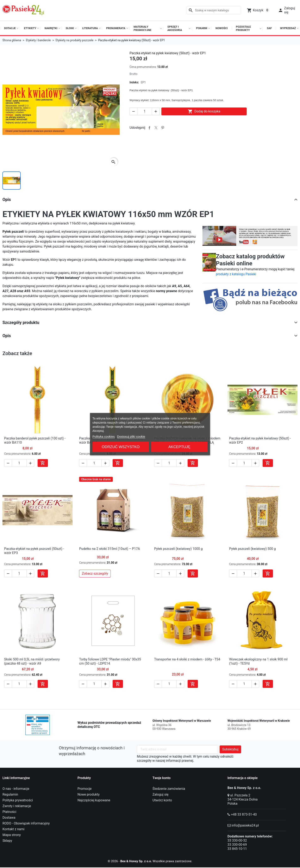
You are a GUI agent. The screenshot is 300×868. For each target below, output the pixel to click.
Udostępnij (149, 128)
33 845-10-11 (237, 849)
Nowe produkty (89, 794)
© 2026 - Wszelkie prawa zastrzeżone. (150, 861)
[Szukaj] (214, 10)
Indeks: (134, 82)
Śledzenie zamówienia (169, 789)
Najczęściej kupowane (94, 800)
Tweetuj (156, 128)
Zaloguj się (161, 794)
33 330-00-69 (237, 845)
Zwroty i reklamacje (17, 806)
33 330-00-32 (237, 840)
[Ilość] (145, 111)
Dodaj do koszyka (204, 111)
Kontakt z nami (13, 829)
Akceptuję (179, 447)
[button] (287, 10)
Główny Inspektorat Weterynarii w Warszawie (182, 721)
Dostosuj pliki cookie (131, 436)
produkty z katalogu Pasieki (236, 274)
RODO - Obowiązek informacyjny (26, 823)
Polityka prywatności (18, 800)
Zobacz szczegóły (95, 573)
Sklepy (7, 841)
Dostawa (9, 818)
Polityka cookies (104, 436)
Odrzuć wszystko (121, 447)
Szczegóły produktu (21, 322)
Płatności (9, 812)
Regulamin (10, 794)
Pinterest (163, 128)
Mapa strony (12, 835)
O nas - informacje (16, 789)
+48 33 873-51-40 (244, 814)
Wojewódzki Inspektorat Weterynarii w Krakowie (259, 721)
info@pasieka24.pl (245, 825)
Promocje (85, 789)
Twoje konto (162, 778)
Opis (7, 200)
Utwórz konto (162, 800)
